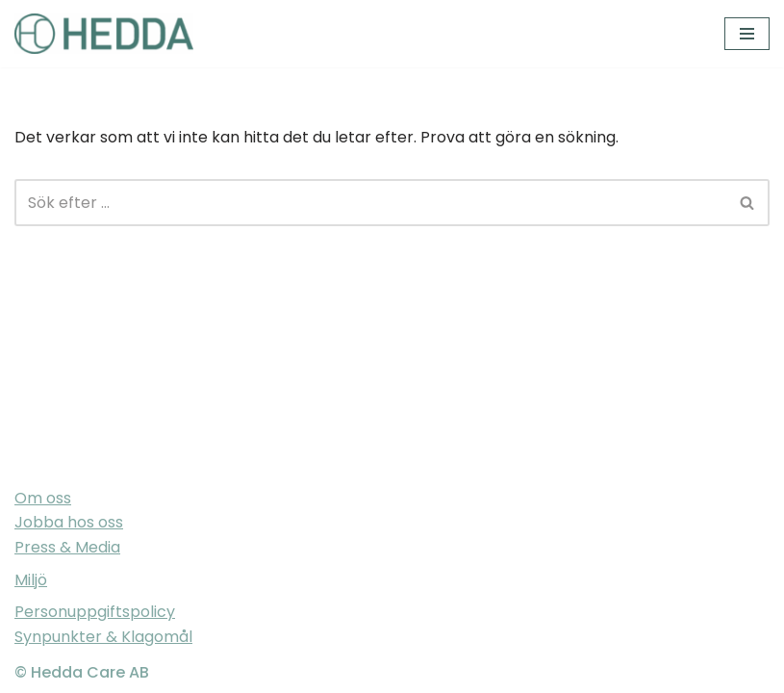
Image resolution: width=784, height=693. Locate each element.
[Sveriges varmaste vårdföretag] (104, 34)
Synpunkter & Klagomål (103, 637)
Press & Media (67, 547)
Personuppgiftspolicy (95, 612)
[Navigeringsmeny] (747, 34)
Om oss (43, 498)
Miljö (31, 580)
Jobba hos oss (69, 522)
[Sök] (370, 203)
